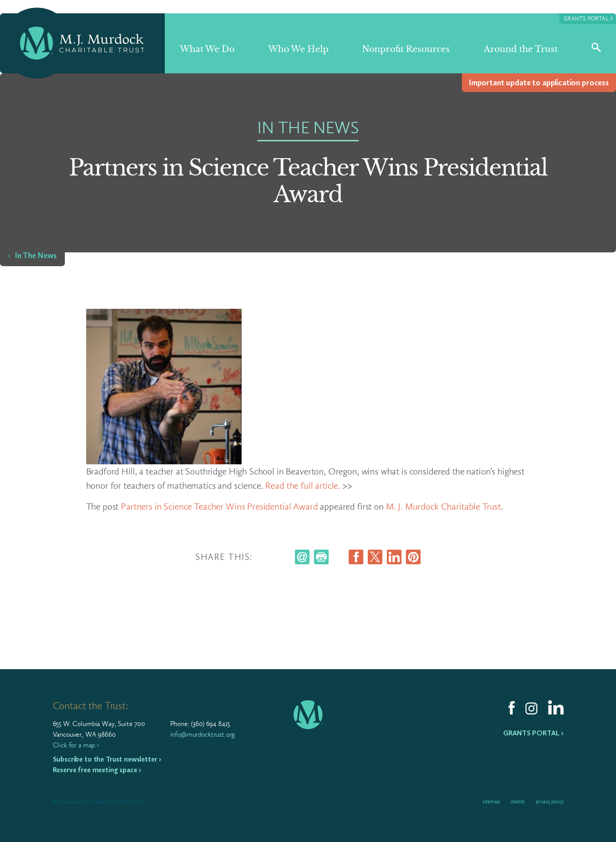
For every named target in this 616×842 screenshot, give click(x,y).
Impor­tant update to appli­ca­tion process (539, 83)
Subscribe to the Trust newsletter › (107, 759)
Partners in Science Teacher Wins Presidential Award (219, 506)
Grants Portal (588, 18)
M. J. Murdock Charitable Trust (444, 506)
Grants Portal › (533, 733)
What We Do (207, 49)
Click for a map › (76, 745)
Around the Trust (521, 49)
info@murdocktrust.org (203, 734)
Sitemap (491, 802)
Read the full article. (303, 485)
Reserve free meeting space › (97, 770)
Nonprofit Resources (406, 49)
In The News (36, 255)
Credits (518, 802)
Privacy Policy (550, 802)
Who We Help (298, 49)
